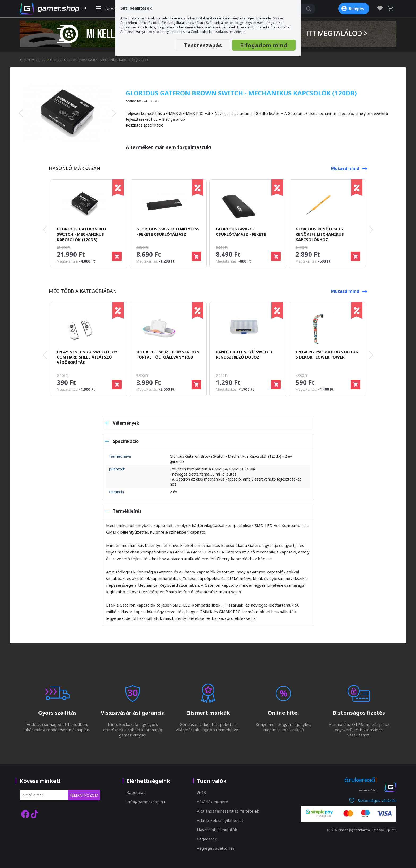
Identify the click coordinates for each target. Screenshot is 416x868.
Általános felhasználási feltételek (228, 811)
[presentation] (21, 113)
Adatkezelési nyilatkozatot (140, 32)
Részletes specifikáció (145, 125)
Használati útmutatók (217, 830)
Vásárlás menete (213, 802)
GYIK (201, 792)
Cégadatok (207, 839)
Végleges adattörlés (216, 848)
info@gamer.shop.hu (146, 802)
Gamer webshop (33, 60)
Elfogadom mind (264, 45)
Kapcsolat (136, 792)
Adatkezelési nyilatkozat (220, 820)
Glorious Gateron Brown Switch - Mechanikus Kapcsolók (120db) (99, 60)
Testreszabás (203, 45)
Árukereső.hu (368, 790)
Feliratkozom (84, 795)
